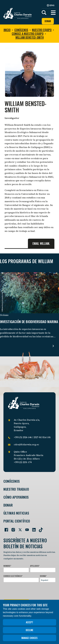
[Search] (44, 13)
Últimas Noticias (16, 513)
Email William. (41, 243)
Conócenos (21, 30)
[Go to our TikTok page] (40, 529)
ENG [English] (51, 5)
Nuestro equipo (42, 30)
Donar (48, 21)
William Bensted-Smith (30, 37)
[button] (53, 13)
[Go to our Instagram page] (12, 529)
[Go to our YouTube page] (26, 529)
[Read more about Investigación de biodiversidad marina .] (53, 346)
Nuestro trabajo (16, 489)
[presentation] (25, 590)
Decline (29, 630)
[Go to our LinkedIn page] (33, 529)
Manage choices (29, 638)
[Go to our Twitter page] (19, 529)
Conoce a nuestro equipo (28, 34)
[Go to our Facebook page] (5, 529)
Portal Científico (17, 521)
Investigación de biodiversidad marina (29, 322)
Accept (29, 622)
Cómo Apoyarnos (16, 497)
